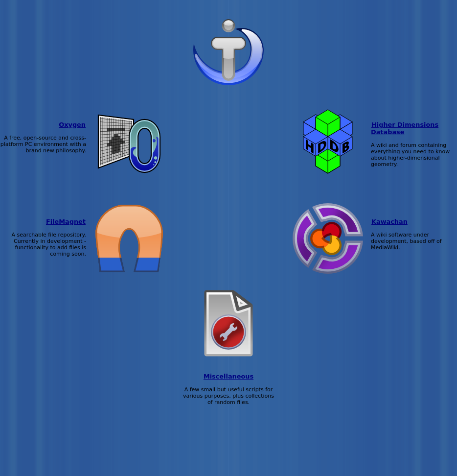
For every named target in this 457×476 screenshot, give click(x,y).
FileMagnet (66, 222)
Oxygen (72, 125)
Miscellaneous (228, 376)
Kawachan (389, 222)
